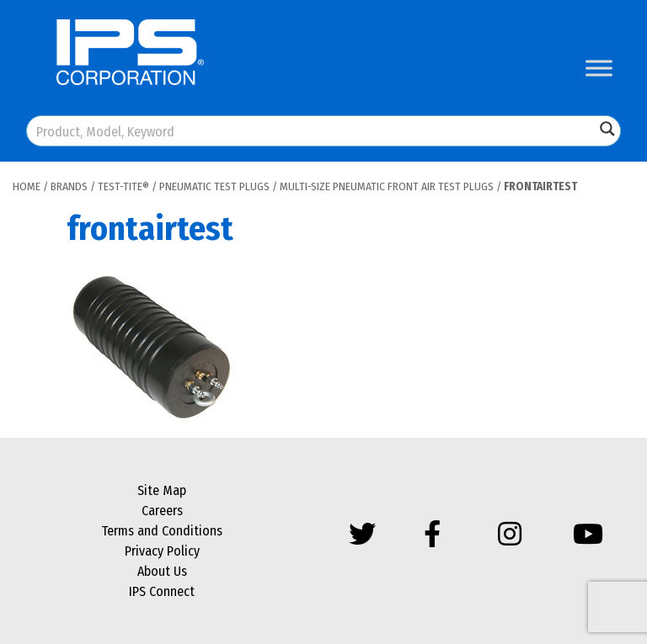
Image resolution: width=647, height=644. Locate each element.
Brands (69, 186)
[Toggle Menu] (599, 68)
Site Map (162, 490)
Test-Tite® (123, 186)
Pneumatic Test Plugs (214, 186)
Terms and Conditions (162, 531)
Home (27, 186)
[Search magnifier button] (607, 129)
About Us (162, 571)
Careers (162, 511)
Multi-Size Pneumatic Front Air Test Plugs (387, 186)
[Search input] (312, 131)
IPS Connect (162, 591)
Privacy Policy (162, 551)
